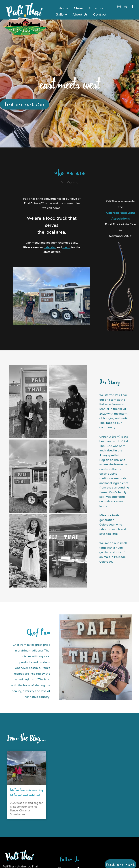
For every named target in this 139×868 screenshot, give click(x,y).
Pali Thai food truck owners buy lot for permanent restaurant (27, 793)
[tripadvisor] (126, 7)
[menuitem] (64, 8)
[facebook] (132, 7)
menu (66, 247)
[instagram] (119, 7)
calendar (50, 247)
